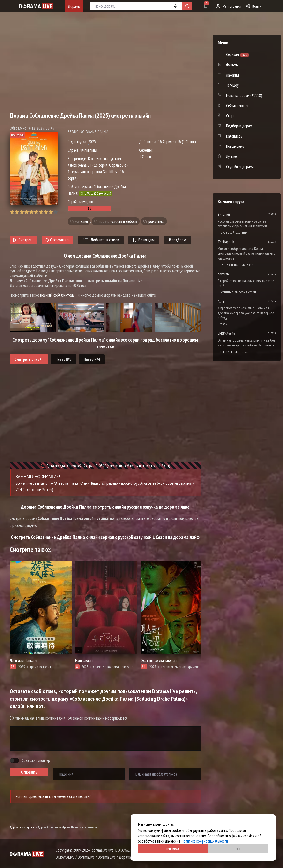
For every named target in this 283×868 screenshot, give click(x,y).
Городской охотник (234, 233)
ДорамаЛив (16, 827)
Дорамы (74, 6)
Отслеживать (58, 240)
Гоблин (224, 324)
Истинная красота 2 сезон (238, 292)
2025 (92, 142)
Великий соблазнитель (57, 295)
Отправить (29, 772)
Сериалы (30, 827)
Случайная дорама (240, 167)
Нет (238, 849)
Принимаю (173, 849)
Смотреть (23, 240)
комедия (81, 221)
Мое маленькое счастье (236, 352)
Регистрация (229, 6)
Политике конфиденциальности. (205, 841)
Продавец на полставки (236, 265)
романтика (156, 221)
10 (56, 212)
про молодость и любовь (118, 221)
